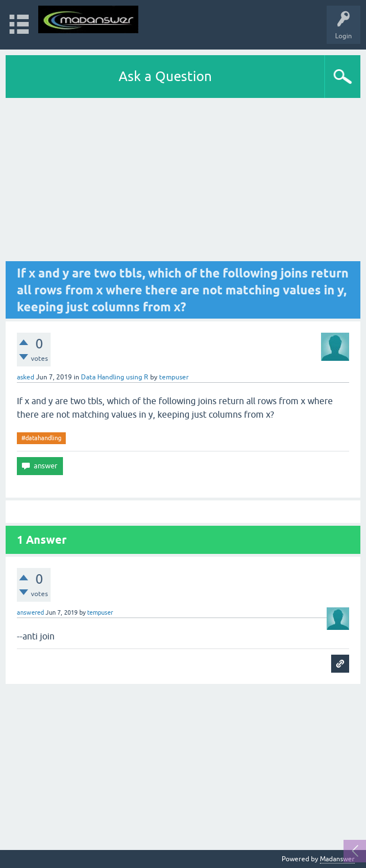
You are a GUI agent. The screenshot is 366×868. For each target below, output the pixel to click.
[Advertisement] (183, 182)
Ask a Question (165, 76)
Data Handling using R (115, 377)
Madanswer (337, 859)
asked (26, 377)
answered (30, 612)
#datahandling (41, 438)
